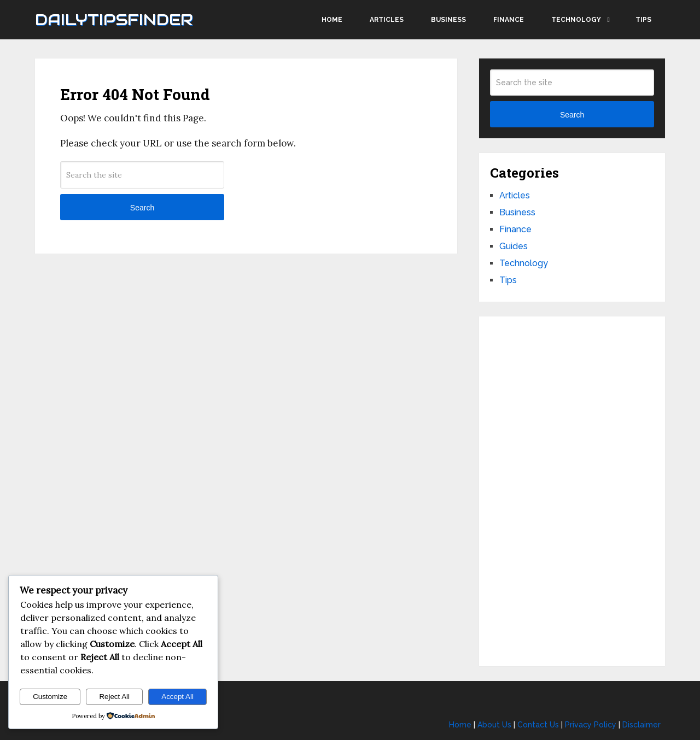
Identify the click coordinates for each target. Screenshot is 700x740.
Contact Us (538, 725)
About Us (494, 725)
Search (142, 208)
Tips (643, 20)
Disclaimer (641, 725)
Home (332, 20)
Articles (387, 20)
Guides (514, 246)
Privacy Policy (591, 725)
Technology (576, 20)
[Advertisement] (572, 491)
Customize (50, 697)
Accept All (177, 697)
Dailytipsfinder (114, 20)
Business (448, 20)
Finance (509, 20)
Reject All (114, 697)
